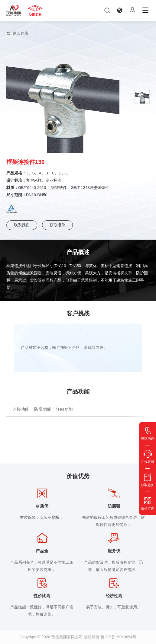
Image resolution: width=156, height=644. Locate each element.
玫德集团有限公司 (67, 637)
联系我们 (22, 225)
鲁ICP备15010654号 (119, 637)
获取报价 (57, 225)
